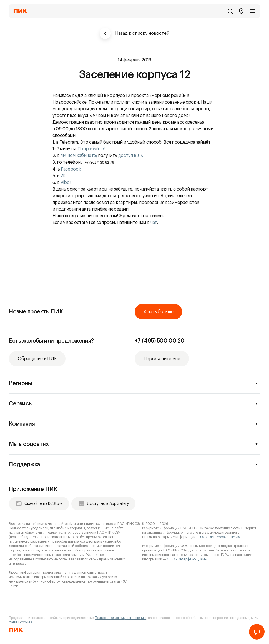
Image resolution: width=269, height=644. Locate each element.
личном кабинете (78, 156)
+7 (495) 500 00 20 (160, 341)
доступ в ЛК (131, 156)
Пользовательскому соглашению (121, 618)
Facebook (71, 169)
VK (63, 176)
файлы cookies (20, 622)
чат (154, 223)
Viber (66, 183)
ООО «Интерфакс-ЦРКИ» (220, 537)
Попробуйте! (92, 149)
